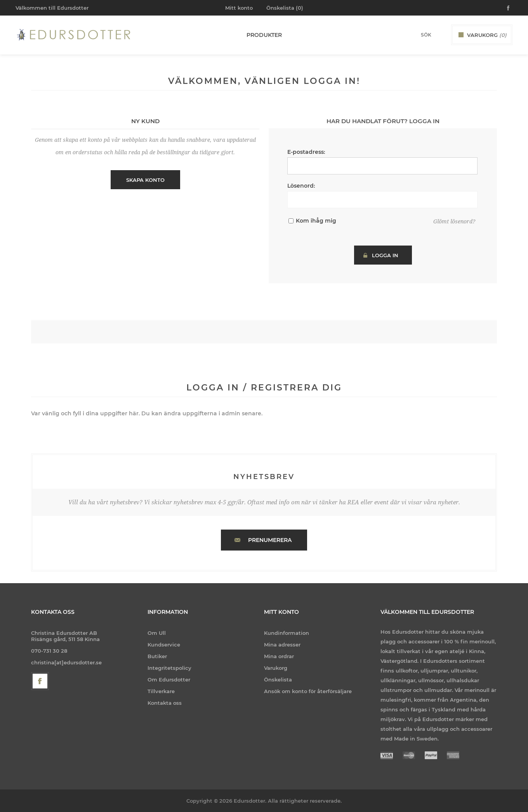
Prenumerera (270, 540)
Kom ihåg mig (316, 221)
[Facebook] (40, 681)
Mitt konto (239, 8)
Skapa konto (145, 180)
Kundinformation (287, 633)
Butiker (157, 656)
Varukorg (276, 668)
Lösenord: (301, 186)
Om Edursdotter (169, 680)
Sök (439, 35)
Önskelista (278, 680)
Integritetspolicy (169, 668)
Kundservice (164, 645)
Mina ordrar (279, 656)
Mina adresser (282, 645)
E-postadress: (306, 152)
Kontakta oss (165, 703)
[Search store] (416, 35)
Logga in (385, 255)
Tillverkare (161, 691)
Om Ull (157, 633)
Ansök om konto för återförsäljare (308, 691)
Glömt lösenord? (454, 221)
